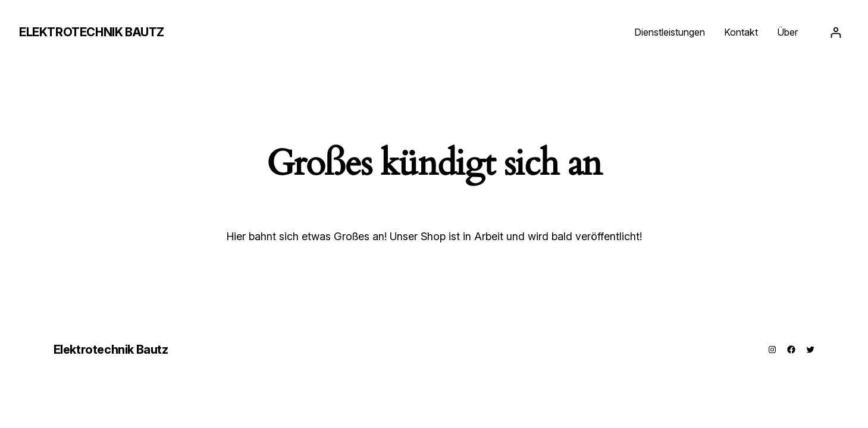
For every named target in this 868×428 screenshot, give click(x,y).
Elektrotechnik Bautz (92, 32)
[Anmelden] (836, 32)
